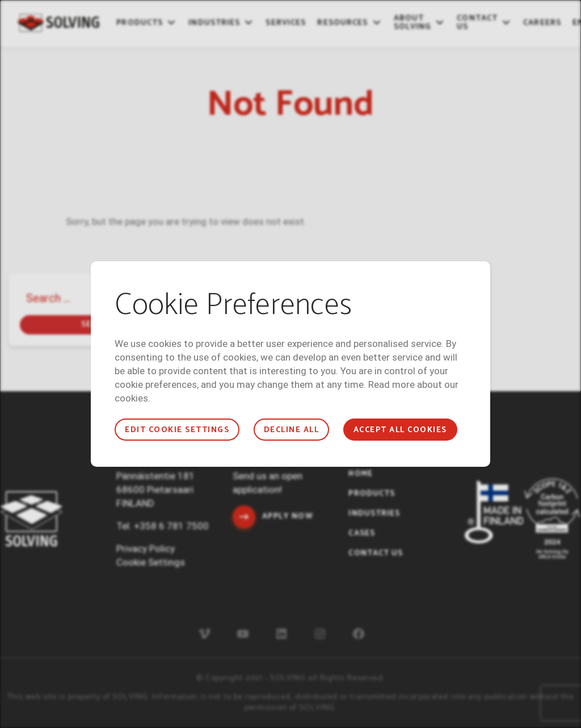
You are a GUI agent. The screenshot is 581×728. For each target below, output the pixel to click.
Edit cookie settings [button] (177, 430)
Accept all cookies (400, 430)
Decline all (291, 430)
